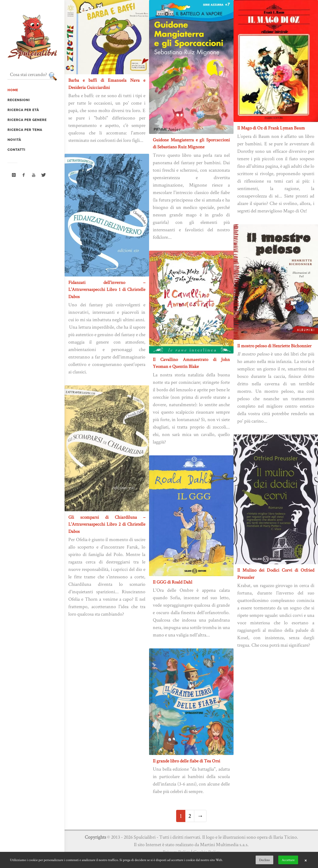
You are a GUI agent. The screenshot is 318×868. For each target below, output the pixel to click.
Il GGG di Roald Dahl (173, 582)
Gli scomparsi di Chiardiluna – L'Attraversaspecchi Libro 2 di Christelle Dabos (107, 524)
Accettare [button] (288, 860)
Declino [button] (264, 860)
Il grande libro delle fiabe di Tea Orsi (186, 761)
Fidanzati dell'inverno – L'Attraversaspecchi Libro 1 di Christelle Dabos (107, 289)
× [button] (306, 860)
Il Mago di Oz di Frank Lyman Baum (271, 128)
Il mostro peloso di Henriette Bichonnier (274, 346)
